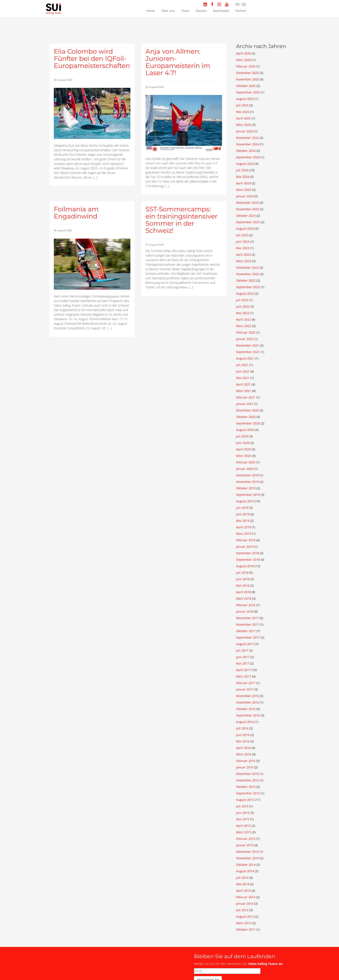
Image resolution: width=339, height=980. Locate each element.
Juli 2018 (242, 573)
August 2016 (245, 722)
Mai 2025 (243, 112)
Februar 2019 (246, 540)
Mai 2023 (243, 248)
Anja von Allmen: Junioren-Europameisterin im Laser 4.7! (178, 62)
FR (237, 5)
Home (151, 11)
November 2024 (248, 144)
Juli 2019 (242, 508)
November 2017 (248, 624)
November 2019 (248, 482)
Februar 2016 (246, 761)
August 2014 (245, 871)
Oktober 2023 (246, 216)
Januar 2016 (245, 767)
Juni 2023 (243, 242)
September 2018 (248, 560)
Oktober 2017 (246, 631)
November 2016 (248, 702)
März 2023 (244, 261)
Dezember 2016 (247, 696)
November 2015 (248, 780)
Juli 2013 (242, 910)
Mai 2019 (243, 521)
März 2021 (244, 391)
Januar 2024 (245, 196)
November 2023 (248, 209)
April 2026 (243, 53)
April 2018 (243, 592)
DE (244, 5)
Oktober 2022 (246, 280)
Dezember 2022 (247, 267)
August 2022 (245, 293)
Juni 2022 (243, 306)
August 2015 (245, 800)
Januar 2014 (245, 904)
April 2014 (243, 891)
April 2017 (243, 670)
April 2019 (243, 527)
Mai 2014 (243, 884)
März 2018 (244, 598)
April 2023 (243, 255)
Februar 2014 (246, 897)
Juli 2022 (242, 300)
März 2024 (244, 190)
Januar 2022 (245, 339)
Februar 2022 (246, 332)
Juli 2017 (242, 650)
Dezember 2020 (247, 410)
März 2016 (244, 754)
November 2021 (248, 345)
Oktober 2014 (246, 865)
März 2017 (244, 676)
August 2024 (245, 164)
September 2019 (248, 495)
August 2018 (245, 566)
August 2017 (245, 644)
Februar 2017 (246, 683)
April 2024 (243, 183)
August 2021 (245, 358)
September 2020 (248, 423)
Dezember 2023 (247, 203)
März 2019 (244, 534)
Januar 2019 (245, 547)
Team (185, 11)
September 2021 (248, 352)
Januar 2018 (245, 611)
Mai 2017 (243, 663)
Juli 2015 (242, 806)
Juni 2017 (243, 657)
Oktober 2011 (246, 929)
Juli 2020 (242, 436)
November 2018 (248, 553)
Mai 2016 (243, 741)
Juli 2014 (242, 878)
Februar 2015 (246, 839)
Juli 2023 (242, 235)
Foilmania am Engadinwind (76, 213)
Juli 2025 (242, 105)
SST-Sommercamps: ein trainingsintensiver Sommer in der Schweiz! (181, 220)
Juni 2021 (243, 371)
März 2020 (244, 456)
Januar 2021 (245, 404)
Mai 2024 (243, 177)
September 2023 (248, 222)
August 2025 (245, 99)
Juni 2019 (243, 514)
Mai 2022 (243, 313)
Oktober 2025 (246, 86)
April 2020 (243, 449)
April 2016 (243, 748)
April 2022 (243, 319)
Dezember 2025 (247, 73)
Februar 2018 (246, 605)
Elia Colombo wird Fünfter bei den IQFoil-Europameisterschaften (92, 59)
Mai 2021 (243, 378)
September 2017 (248, 637)
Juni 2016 (243, 735)
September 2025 (248, 92)
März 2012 (244, 923)
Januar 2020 (245, 469)
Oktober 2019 (246, 488)
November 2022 (248, 274)
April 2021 (243, 384)
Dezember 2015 (247, 774)
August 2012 (245, 917)
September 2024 (248, 157)
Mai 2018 (243, 586)
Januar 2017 (245, 689)
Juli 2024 (242, 170)
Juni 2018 (243, 579)
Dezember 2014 (247, 852)
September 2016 (248, 715)
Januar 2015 (245, 845)
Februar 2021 (246, 397)
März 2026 (244, 60)
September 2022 (248, 287)
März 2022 (244, 326)
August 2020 (245, 430)
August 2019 (245, 501)
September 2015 (248, 793)
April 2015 (243, 826)
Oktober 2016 (246, 709)
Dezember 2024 (247, 138)
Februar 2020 (246, 462)
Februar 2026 (246, 66)
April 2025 (243, 118)
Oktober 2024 (246, 151)
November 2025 (248, 79)
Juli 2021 (242, 365)
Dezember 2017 (247, 618)
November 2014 (248, 858)
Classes (201, 11)
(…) (95, 177)
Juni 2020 (243, 443)
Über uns (168, 11)
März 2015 (244, 832)
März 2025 (244, 125)
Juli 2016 (242, 728)
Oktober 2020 (246, 417)
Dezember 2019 (247, 475)
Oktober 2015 (246, 787)
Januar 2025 (245, 131)
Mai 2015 (243, 819)
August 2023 (245, 229)
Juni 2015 (243, 813)
